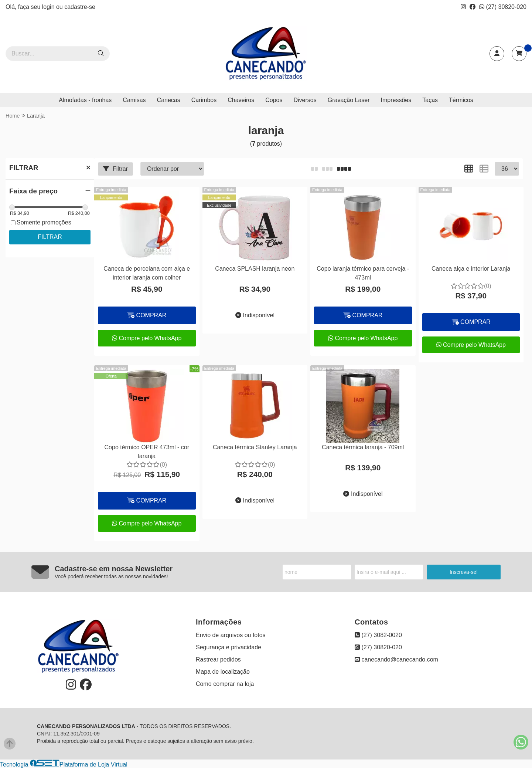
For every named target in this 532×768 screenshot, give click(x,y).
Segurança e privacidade (229, 647)
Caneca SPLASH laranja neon (255, 269)
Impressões (396, 100)
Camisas (134, 100)
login (49, 7)
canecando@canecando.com (396, 659)
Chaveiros (241, 100)
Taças (430, 100)
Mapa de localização (223, 672)
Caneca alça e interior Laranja (471, 269)
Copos (274, 100)
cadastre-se (80, 7)
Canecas (169, 100)
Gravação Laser (349, 100)
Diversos (305, 100)
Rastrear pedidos (218, 659)
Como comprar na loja (225, 684)
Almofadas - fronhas (85, 100)
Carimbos (204, 100)
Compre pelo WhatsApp (147, 338)
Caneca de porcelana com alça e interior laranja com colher (147, 273)
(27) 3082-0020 (378, 635)
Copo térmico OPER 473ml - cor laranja (147, 452)
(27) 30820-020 (503, 7)
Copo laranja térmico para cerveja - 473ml (363, 273)
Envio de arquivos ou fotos (231, 635)
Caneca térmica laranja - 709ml (363, 447)
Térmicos (461, 100)
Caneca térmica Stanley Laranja (255, 447)
